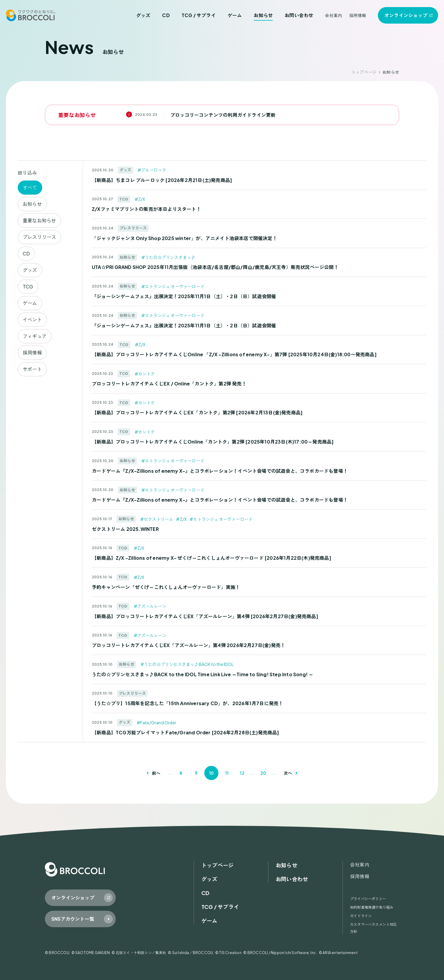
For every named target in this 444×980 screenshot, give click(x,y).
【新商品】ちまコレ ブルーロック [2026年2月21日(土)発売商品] (162, 180)
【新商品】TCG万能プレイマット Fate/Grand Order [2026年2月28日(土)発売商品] (186, 732)
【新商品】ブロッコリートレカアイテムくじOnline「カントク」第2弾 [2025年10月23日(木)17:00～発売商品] (213, 442)
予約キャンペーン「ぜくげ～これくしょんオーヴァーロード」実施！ (166, 587)
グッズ (143, 15)
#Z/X (140, 199)
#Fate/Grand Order (156, 723)
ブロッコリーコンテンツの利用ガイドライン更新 (223, 115)
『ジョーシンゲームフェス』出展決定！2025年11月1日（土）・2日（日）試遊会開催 (184, 296)
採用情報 (358, 15)
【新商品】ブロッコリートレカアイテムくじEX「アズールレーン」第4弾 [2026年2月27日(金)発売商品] (205, 616)
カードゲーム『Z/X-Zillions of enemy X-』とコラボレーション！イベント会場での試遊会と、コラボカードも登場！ (220, 471)
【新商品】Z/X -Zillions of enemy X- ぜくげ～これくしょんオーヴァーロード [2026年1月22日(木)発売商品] (212, 558)
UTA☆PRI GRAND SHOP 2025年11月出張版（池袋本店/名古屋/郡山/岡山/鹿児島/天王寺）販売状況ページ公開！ (215, 267)
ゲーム (235, 15)
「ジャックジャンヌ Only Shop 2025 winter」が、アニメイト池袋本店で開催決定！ (185, 238)
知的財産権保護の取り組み (372, 907)
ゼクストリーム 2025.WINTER (125, 529)
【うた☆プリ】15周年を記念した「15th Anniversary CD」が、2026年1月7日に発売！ (187, 703)
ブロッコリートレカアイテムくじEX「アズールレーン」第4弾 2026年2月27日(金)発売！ (188, 645)
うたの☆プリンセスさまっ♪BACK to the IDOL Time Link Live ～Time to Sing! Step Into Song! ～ (203, 674)
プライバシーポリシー (368, 899)
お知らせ (263, 15)
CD (166, 15)
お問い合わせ (299, 15)
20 (263, 773)
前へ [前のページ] (156, 773)
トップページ (364, 72)
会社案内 (333, 15)
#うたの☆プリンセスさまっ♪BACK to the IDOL (187, 664)
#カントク (145, 374)
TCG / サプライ (199, 15)
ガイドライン (361, 916)
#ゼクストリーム (157, 519)
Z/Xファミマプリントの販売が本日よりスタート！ (146, 209)
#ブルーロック (152, 170)
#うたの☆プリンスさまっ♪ (168, 257)
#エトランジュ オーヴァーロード (173, 286)
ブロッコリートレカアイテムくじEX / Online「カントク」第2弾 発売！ (169, 384)
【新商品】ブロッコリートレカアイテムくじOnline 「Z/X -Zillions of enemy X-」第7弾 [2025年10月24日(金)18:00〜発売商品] (234, 354)
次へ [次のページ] (288, 773)
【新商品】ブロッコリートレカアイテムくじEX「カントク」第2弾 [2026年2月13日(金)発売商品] (197, 412)
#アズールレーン (150, 606)
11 (227, 773)
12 (242, 773)
